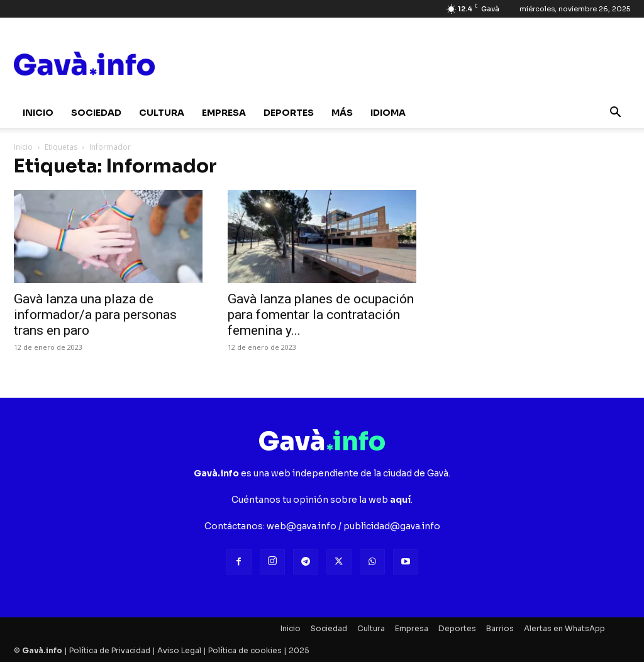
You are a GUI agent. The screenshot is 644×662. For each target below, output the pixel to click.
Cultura (162, 113)
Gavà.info (42, 650)
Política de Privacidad (110, 650)
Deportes (289, 113)
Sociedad (96, 113)
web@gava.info (302, 526)
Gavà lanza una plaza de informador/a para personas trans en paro (95, 315)
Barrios (500, 628)
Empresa (224, 113)
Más (342, 113)
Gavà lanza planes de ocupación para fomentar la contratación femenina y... (321, 315)
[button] (615, 114)
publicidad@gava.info (392, 526)
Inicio (38, 113)
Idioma (388, 113)
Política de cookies (245, 650)
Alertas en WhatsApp (564, 628)
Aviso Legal (179, 650)
